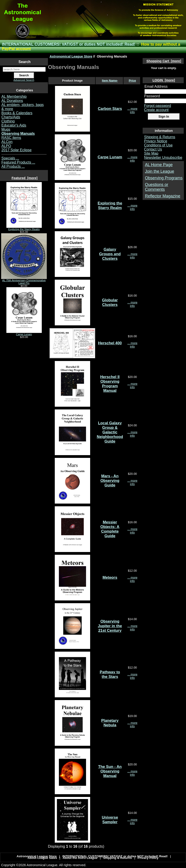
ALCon (7, 142)
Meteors (110, 577)
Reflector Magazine (163, 196)
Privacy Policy (148, 858)
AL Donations (12, 101)
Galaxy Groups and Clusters (110, 254)
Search (25, 62)
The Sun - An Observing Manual (110, 771)
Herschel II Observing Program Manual (110, 384)
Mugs (6, 129)
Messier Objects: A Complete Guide (110, 529)
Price (132, 81)
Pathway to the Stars (110, 674)
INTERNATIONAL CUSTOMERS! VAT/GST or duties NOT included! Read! (69, 44)
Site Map (151, 153)
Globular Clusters (110, 302)
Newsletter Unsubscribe (163, 158)
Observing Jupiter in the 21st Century (110, 626)
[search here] (24, 69)
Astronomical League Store (71, 56)
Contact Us (153, 149)
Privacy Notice (156, 141)
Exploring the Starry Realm (24, 228)
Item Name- (110, 81)
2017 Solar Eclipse (16, 150)
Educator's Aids (14, 125)
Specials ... (10, 158)
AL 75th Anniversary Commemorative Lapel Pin (24, 281)
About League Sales (42, 858)
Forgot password (157, 106)
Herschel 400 (110, 343)
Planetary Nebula (110, 723)
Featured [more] (25, 178)
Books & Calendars (17, 113)
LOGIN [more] (164, 80)
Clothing (8, 121)
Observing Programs (164, 178)
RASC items (11, 138)
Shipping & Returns (160, 137)
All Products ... (13, 166)
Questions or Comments (157, 187)
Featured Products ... (18, 162)
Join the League (160, 171)
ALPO (6, 146)
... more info (132, 110)
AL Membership (14, 97)
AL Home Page (159, 165)
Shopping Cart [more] (164, 61)
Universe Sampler (110, 820)
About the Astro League (80, 858)
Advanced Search (24, 80)
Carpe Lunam (24, 333)
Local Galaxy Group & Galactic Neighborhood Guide (110, 432)
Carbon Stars (110, 109)
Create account (156, 110)
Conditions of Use (158, 145)
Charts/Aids (11, 117)
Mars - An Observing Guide (110, 481)
